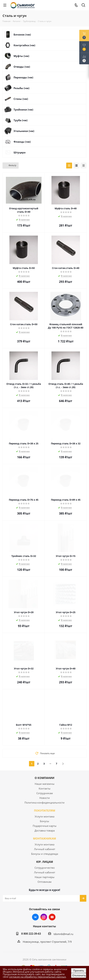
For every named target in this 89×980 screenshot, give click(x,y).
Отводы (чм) (22, 67)
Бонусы (44, 821)
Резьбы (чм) (21, 88)
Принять (79, 970)
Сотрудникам (45, 793)
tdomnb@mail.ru (63, 934)
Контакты (45, 788)
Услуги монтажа (44, 816)
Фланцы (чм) (22, 142)
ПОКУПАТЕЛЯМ (45, 811)
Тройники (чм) (23, 110)
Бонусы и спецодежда (45, 854)
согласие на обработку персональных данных (37, 977)
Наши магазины (45, 784)
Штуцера (20, 152)
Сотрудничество (45, 868)
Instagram (44, 917)
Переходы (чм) (23, 77)
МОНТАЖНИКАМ (44, 839)
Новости (45, 798)
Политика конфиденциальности (44, 803)
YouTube (52, 917)
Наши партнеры (45, 877)
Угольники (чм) (24, 131)
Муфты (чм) (21, 56)
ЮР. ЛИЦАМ (45, 862)
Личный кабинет (45, 849)
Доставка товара (45, 830)
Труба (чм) (21, 120)
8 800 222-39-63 (31, 934)
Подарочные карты (45, 826)
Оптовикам (44, 882)
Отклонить (79, 975)
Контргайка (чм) (24, 45)
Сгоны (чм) (21, 99)
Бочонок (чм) (22, 34)
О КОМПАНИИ (44, 778)
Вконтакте (35, 917)
